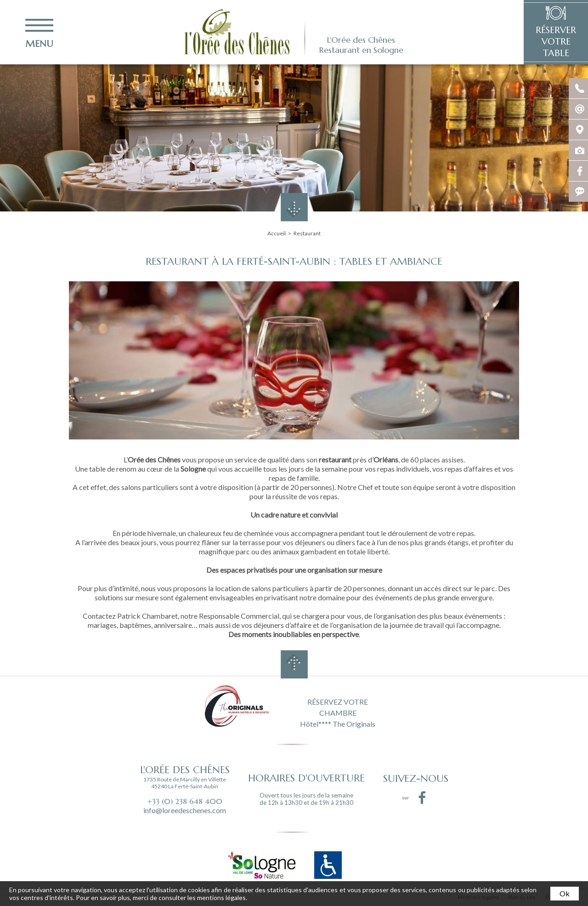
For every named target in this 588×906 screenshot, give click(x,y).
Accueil (277, 233)
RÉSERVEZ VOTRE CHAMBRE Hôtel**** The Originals (338, 712)
